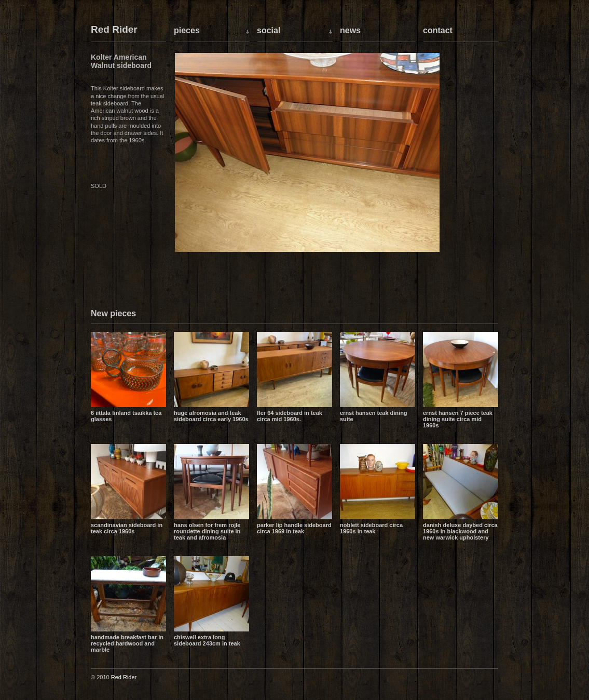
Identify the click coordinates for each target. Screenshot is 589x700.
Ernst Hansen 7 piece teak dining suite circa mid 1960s (458, 419)
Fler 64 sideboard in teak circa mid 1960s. (290, 416)
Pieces (187, 30)
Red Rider (114, 30)
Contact (438, 30)
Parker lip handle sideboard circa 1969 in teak (294, 528)
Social (269, 30)
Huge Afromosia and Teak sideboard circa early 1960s (211, 416)
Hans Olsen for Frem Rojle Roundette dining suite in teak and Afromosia (207, 531)
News (350, 30)
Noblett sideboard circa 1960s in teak (371, 528)
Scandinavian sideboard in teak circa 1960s (127, 528)
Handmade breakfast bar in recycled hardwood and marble (127, 643)
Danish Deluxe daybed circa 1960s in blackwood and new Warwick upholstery (460, 531)
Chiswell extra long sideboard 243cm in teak (207, 640)
